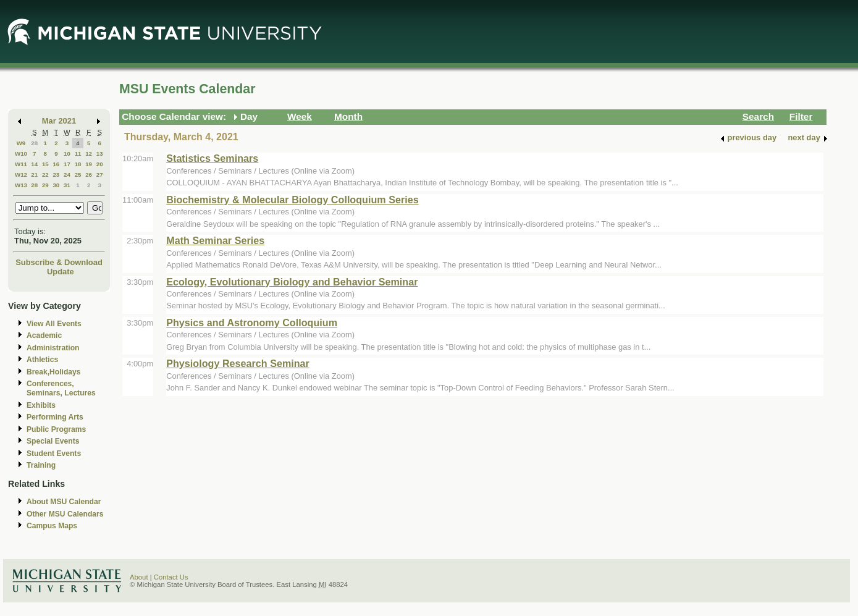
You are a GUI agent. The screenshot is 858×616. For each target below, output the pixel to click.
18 (78, 164)
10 (67, 154)
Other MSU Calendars (65, 514)
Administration (53, 348)
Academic (44, 335)
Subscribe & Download (59, 262)
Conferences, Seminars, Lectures (61, 388)
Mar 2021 (59, 121)
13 (100, 154)
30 (56, 185)
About (139, 577)
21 (34, 175)
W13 (21, 185)
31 (67, 185)
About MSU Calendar (64, 502)
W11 (21, 164)
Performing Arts (55, 417)
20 (100, 164)
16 (56, 164)
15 (45, 164)
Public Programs (56, 429)
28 (34, 143)
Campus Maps (52, 526)
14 (34, 164)
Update (61, 272)
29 (45, 185)
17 (67, 164)
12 (89, 154)
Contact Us (171, 577)
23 (56, 175)
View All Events (54, 324)
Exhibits (41, 405)
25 (78, 175)
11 (78, 154)
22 (45, 175)
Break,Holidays (54, 372)
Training (41, 465)
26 (89, 175)
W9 (21, 143)
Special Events (53, 441)
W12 (21, 175)
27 (100, 175)
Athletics (42, 360)
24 (67, 175)
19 (89, 164)
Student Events (54, 454)
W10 (21, 154)
